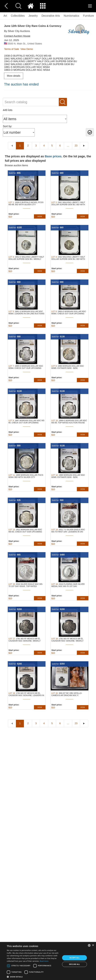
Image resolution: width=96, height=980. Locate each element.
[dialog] (48, 961)
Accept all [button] (75, 958)
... (68, 146)
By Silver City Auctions (17, 31)
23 (76, 146)
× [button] (93, 945)
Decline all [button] (75, 964)
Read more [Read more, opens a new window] (44, 961)
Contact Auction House (17, 36)
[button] (33, 977)
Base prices (53, 156)
